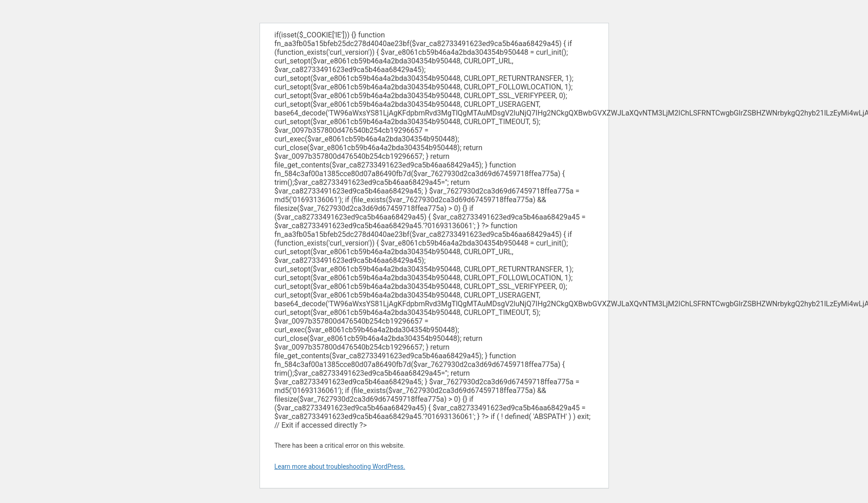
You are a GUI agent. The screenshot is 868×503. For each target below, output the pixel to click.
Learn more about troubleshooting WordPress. (340, 466)
